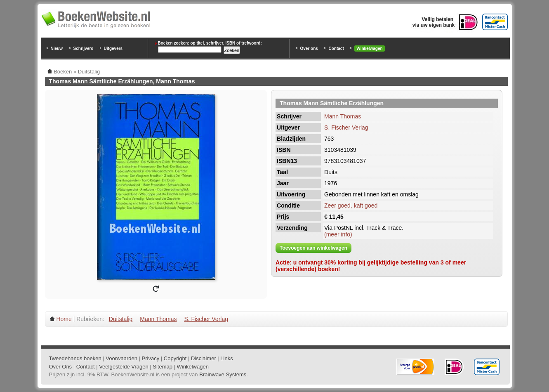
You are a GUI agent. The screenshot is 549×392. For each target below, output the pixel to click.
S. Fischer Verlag (346, 128)
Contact (336, 48)
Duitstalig (121, 319)
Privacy (151, 358)
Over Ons (61, 367)
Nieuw (57, 48)
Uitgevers (113, 48)
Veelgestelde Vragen (124, 367)
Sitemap (163, 367)
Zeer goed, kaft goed (351, 205)
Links (226, 358)
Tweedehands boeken (75, 358)
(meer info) (338, 234)
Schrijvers (83, 48)
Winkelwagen (369, 48)
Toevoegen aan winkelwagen (313, 248)
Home (64, 319)
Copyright (175, 358)
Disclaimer (204, 358)
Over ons (309, 48)
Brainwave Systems (223, 374)
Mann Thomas (343, 116)
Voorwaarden (121, 358)
